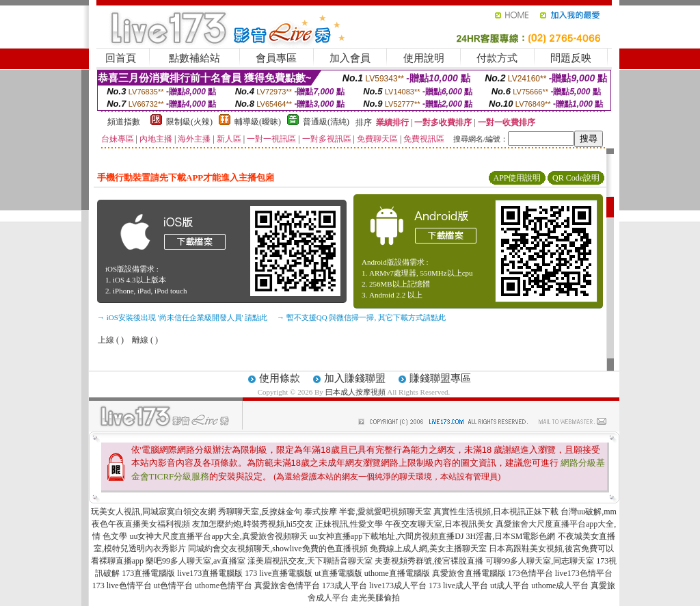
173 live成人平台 (458, 585)
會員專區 (276, 58)
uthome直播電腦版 (397, 573)
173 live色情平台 (122, 585)
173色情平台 (530, 573)
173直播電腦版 (148, 573)
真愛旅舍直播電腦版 (469, 573)
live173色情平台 (584, 573)
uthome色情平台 (224, 585)
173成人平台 (345, 585)
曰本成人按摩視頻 (355, 392)
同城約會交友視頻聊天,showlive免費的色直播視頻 (278, 549)
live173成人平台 (398, 585)
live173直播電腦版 (210, 573)
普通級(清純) (326, 122)
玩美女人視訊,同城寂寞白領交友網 (153, 512)
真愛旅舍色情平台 (287, 585)
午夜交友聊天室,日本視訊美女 (439, 524)
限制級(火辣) (189, 122)
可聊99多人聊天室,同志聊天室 (540, 561)
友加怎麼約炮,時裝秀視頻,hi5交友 (253, 524)
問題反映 (571, 58)
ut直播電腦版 (338, 573)
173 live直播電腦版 (279, 573)
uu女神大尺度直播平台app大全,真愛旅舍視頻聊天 (218, 536)
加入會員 (350, 58)
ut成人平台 (510, 585)
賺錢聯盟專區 (440, 378)
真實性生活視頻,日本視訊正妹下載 (496, 512)
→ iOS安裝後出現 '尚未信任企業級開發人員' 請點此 (182, 317)
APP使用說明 (517, 178)
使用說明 (424, 58)
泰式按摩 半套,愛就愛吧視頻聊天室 (368, 512)
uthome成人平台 (560, 585)
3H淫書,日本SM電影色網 (510, 536)
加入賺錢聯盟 (355, 378)
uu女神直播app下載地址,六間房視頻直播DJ (387, 536)
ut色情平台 (173, 585)
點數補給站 (194, 58)
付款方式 (497, 58)
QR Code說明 (576, 178)
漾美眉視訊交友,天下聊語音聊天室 (310, 561)
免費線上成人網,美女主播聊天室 (428, 549)
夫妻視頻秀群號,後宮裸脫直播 (429, 561)
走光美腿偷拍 (375, 598)
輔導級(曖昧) (258, 122)
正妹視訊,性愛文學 (349, 524)
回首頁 (121, 58)
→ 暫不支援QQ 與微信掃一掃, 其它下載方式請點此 (361, 317)
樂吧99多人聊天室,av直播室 (196, 561)
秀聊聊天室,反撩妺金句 (260, 512)
